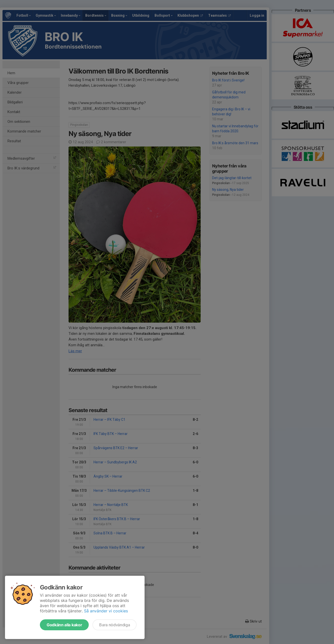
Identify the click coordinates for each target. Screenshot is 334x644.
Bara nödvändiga (115, 625)
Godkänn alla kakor (64, 625)
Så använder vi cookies (106, 611)
